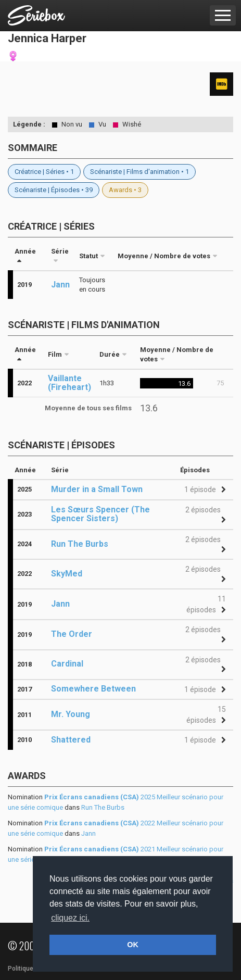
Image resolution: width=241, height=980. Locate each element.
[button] (204, 490)
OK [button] (133, 945)
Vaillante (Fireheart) (69, 383)
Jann (60, 285)
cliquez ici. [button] (70, 918)
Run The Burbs (103, 807)
